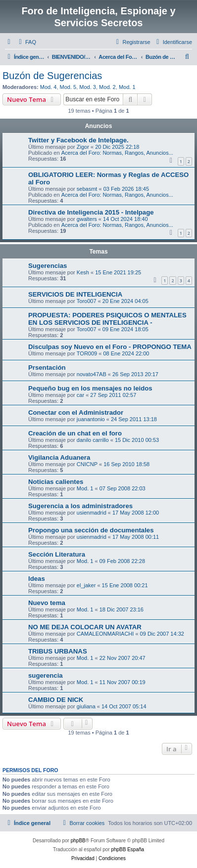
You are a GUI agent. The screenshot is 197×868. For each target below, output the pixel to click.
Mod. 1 (127, 87)
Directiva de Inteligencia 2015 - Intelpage (91, 212)
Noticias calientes (56, 482)
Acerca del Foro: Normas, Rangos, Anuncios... (117, 153)
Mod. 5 (68, 87)
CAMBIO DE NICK (56, 700)
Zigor (83, 147)
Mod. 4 (49, 87)
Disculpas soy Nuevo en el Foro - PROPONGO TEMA (110, 347)
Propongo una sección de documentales (91, 530)
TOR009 (87, 353)
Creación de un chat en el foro (75, 433)
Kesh (83, 272)
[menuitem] (26, 42)
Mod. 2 (107, 87)
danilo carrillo (93, 440)
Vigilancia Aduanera (59, 457)
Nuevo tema (47, 603)
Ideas (37, 579)
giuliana (86, 706)
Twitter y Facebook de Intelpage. (78, 140)
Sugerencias (48, 266)
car (80, 395)
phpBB (78, 841)
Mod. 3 (88, 87)
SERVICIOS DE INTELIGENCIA (75, 294)
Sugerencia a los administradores (80, 506)
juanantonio (91, 419)
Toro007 (87, 301)
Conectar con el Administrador (76, 412)
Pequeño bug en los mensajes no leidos (90, 388)
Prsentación (47, 368)
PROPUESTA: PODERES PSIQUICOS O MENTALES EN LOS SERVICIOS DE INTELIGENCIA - (107, 319)
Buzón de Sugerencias (52, 76)
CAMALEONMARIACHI (105, 634)
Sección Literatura (57, 554)
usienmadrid (92, 513)
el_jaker (86, 585)
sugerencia (46, 675)
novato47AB (92, 374)
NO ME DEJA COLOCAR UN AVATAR (85, 627)
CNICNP (87, 464)
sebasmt (87, 189)
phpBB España (127, 849)
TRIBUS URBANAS (58, 651)
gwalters (87, 219)
